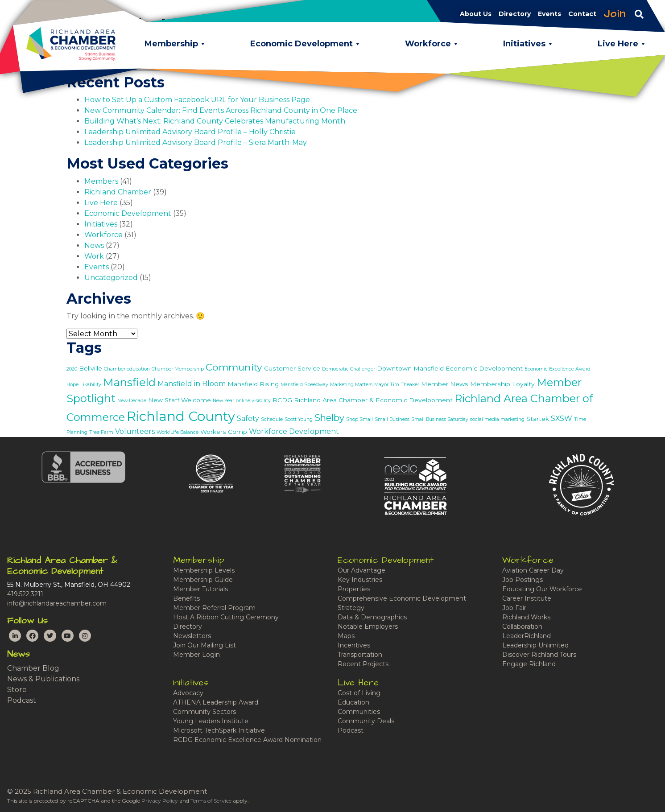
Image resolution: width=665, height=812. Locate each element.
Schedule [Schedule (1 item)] (272, 419)
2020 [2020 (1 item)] (72, 369)
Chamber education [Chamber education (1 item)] (127, 369)
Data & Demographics (372, 617)
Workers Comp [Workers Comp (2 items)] (224, 432)
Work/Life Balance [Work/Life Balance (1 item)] (178, 432)
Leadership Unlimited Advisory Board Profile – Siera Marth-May (196, 142)
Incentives (354, 645)
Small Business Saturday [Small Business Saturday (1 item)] (440, 419)
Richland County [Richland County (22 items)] (181, 416)
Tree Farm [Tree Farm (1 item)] (101, 432)
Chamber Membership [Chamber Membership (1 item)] (178, 369)
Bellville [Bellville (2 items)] (91, 368)
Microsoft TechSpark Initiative (219, 730)
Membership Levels (204, 570)
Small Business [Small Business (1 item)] (392, 419)
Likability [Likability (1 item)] (91, 385)
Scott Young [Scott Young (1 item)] (299, 419)
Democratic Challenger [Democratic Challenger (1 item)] (349, 369)
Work (94, 256)
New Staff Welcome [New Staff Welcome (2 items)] (180, 400)
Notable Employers (368, 627)
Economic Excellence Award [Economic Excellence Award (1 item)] (558, 369)
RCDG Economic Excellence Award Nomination (247, 740)
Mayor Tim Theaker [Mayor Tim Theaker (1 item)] (397, 385)
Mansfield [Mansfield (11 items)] (129, 382)
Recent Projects (363, 664)
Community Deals (366, 721)
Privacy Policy (160, 801)
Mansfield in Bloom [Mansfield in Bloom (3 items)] (192, 384)
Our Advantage (361, 570)
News (94, 245)
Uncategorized (111, 278)
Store (17, 690)
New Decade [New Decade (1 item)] (132, 401)
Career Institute (527, 598)
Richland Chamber (118, 192)
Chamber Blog (33, 668)
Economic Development (128, 213)
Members (101, 181)
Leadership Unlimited (535, 645)
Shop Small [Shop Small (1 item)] (359, 419)
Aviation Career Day (533, 570)
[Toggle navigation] (639, 14)
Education (353, 702)
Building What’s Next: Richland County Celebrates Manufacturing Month (215, 121)
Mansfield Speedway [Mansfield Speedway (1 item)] (304, 385)
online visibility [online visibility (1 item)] (253, 401)
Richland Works (526, 617)
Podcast (22, 700)
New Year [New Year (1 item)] (223, 401)
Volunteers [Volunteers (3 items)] (135, 431)
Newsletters (192, 636)
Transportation (360, 655)
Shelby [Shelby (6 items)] (329, 418)
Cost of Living (359, 693)
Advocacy (188, 693)
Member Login (196, 655)
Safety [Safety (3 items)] (248, 418)
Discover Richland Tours (539, 655)
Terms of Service (211, 801)
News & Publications (43, 679)
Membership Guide (203, 580)
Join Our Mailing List (204, 645)
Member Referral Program (214, 608)
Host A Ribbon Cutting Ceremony (226, 617)
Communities (359, 712)
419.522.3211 (25, 594)
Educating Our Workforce (542, 589)
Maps (346, 636)
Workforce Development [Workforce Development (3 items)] (294, 431)
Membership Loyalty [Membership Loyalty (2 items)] (502, 384)
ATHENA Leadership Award (216, 702)
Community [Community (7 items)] (234, 367)
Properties (354, 589)
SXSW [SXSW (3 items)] (562, 418)
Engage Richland (529, 664)
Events (97, 267)
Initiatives (101, 224)
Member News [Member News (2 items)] (445, 384)
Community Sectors (204, 712)
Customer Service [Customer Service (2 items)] (292, 368)
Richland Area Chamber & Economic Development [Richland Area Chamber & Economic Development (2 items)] (373, 400)
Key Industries (360, 580)
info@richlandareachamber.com (57, 603)
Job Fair (514, 608)
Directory (188, 627)
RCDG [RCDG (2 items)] (282, 400)
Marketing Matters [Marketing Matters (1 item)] (351, 385)
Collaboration (522, 627)
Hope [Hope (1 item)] (72, 385)
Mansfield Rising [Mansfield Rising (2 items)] (253, 384)
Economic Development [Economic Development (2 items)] (484, 368)
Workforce (103, 235)
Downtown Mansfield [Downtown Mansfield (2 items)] (410, 368)
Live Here (101, 203)
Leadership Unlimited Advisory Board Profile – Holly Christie (190, 132)
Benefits (186, 598)
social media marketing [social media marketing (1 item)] (497, 419)
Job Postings (522, 580)
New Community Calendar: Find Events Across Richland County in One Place (221, 110)
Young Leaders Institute (211, 721)
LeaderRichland (527, 636)
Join (615, 14)
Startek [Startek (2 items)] (538, 419)
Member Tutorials (200, 589)
